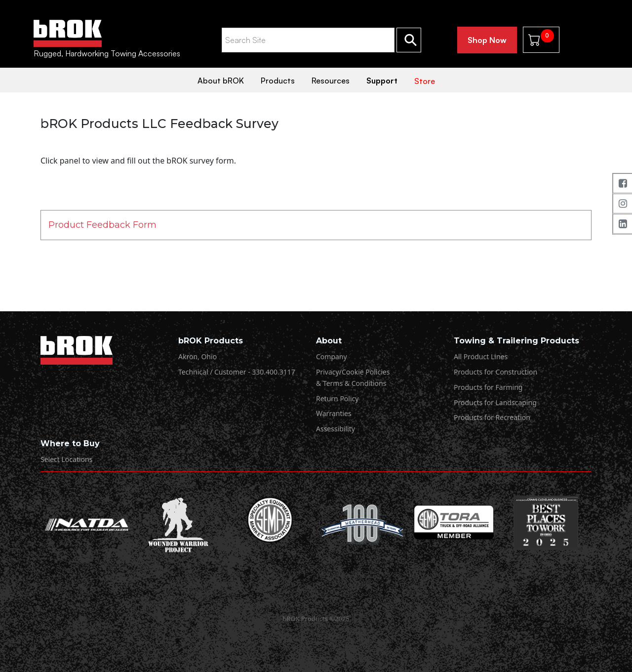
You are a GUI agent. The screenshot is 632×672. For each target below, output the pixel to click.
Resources (331, 81)
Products (278, 81)
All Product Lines (481, 357)
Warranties (334, 413)
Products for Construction (495, 372)
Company (332, 357)
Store (425, 81)
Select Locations (66, 459)
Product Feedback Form (102, 225)
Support (382, 81)
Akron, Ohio (197, 357)
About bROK (221, 81)
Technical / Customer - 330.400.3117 (237, 372)
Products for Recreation (492, 417)
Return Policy (337, 399)
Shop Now (487, 40)
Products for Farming (488, 387)
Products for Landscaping (495, 402)
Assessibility (336, 429)
